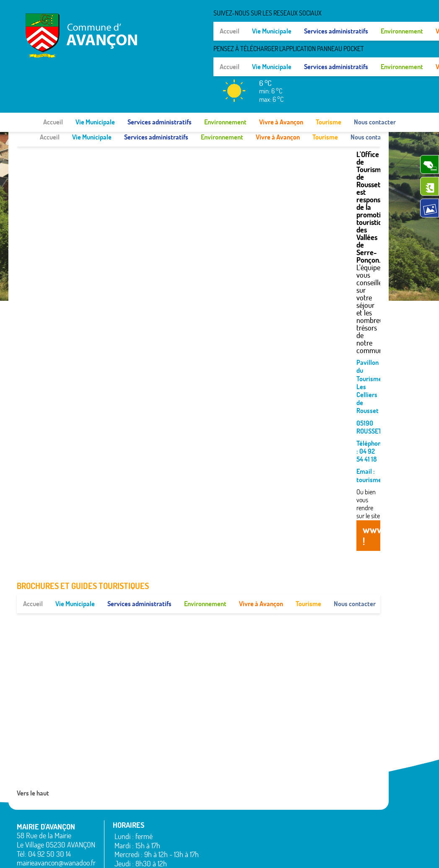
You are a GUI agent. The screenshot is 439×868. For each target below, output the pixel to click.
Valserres (344, 834)
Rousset (342, 796)
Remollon (282, 837)
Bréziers (217, 819)
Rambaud (282, 827)
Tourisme (329, 80)
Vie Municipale (95, 80)
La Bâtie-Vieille (289, 786)
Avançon (218, 808)
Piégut (278, 816)
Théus (340, 824)
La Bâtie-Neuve (227, 839)
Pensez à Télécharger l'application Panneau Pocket (347, 26)
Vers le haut (33, 755)
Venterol (343, 845)
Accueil (53, 80)
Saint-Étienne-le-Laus (355, 810)
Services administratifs (160, 80)
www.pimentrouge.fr (358, 853)
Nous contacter (375, 80)
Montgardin (284, 806)
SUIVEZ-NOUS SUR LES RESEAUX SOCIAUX (326, 13)
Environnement (225, 80)
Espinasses (221, 829)
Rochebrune (348, 786)
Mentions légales (302, 853)
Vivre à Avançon (281, 80)
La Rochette (285, 796)
